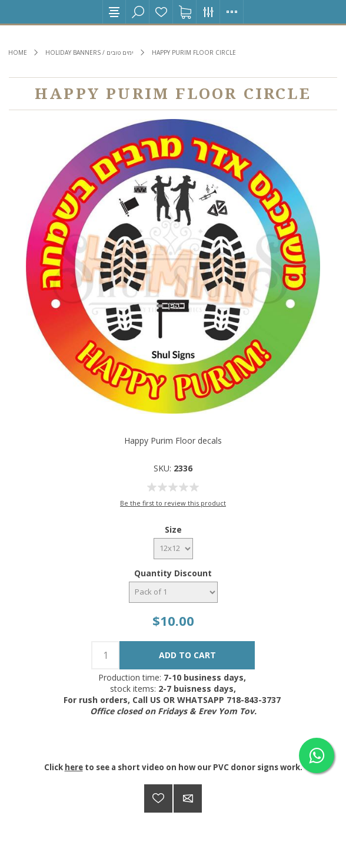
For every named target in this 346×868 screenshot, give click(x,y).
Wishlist (161, 12)
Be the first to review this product (173, 503)
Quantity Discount (173, 573)
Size (173, 529)
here (74, 767)
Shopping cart (185, 12)
